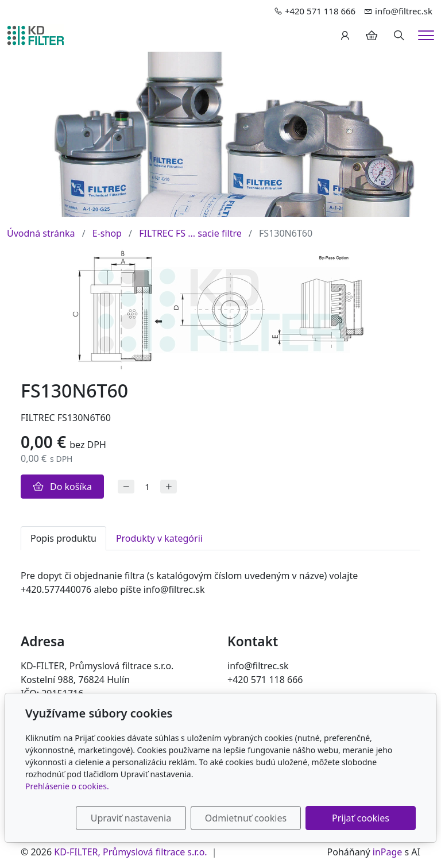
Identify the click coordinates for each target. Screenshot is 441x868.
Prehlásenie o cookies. (67, 786)
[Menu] (426, 35)
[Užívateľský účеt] (345, 36)
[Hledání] (399, 36)
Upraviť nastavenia (131, 818)
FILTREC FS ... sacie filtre (190, 233)
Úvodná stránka (41, 233)
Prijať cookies (361, 818)
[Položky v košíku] (372, 36)
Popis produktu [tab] (63, 538)
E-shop (107, 233)
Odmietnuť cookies (246, 818)
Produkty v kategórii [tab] (159, 538)
